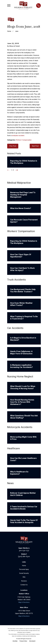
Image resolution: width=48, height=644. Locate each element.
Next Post (35, 146)
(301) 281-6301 (24, 556)
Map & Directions (24, 602)
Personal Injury (24, 569)
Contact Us (24, 585)
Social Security (24, 573)
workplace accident (18, 136)
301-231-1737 (24, 550)
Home (24, 566)
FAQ (24, 577)
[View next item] (17, 170)
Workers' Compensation (24, 140)
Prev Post (13, 146)
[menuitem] (15, 641)
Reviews (24, 581)
